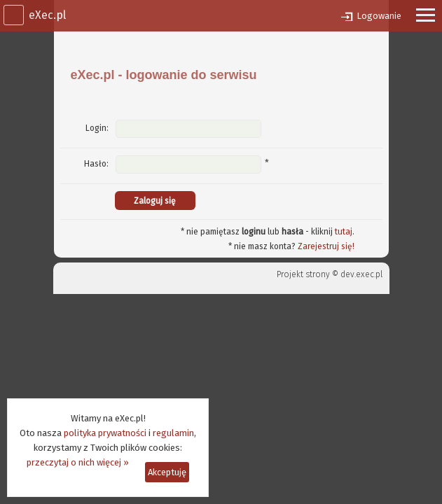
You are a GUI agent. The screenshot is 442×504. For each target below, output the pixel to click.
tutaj (344, 232)
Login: (97, 128)
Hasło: (96, 164)
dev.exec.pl (361, 274)
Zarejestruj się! (326, 246)
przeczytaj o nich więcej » (78, 462)
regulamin (173, 433)
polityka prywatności (105, 433)
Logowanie (379, 16)
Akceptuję (167, 472)
